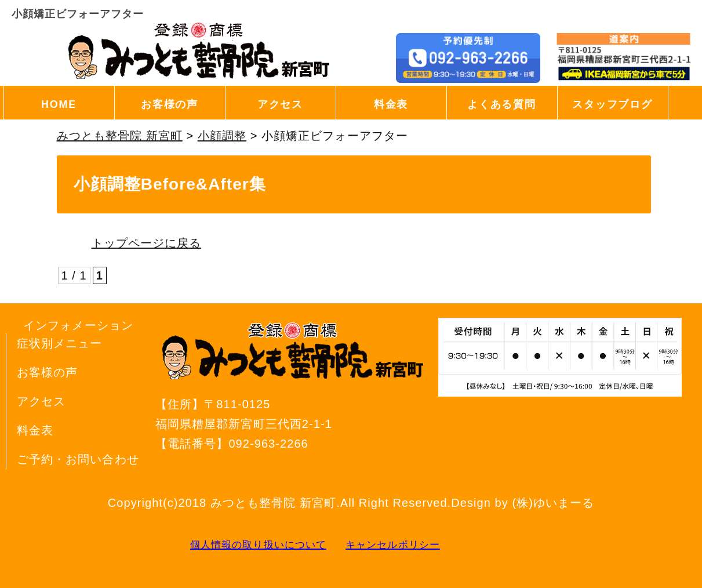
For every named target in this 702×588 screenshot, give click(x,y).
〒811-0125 (294, 416)
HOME (59, 104)
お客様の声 (170, 104)
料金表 (391, 104)
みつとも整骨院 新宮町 (273, 503)
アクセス (280, 104)
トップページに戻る (147, 243)
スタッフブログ (612, 104)
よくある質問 (502, 104)
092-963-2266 (268, 444)
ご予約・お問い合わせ (78, 459)
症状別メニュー (59, 343)
